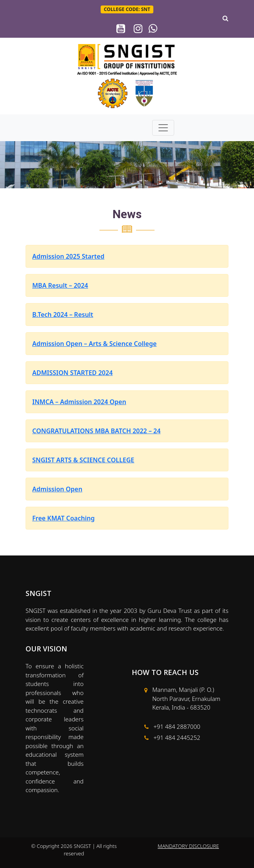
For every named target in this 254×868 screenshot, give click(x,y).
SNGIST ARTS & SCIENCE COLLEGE (83, 460)
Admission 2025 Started (68, 256)
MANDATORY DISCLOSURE (188, 846)
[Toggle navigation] (163, 128)
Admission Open (57, 489)
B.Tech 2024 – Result (63, 314)
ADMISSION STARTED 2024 (73, 373)
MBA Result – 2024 (60, 285)
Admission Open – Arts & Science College (94, 344)
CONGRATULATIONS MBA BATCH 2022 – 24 (96, 431)
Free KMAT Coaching (63, 518)
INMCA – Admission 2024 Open (79, 402)
